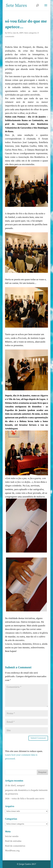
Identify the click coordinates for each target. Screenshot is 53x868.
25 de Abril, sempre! (15, 785)
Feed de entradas (13, 841)
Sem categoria (30, 33)
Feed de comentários (15, 846)
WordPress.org (12, 851)
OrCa (10, 33)
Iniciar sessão (12, 836)
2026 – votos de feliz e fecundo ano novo (25, 799)
